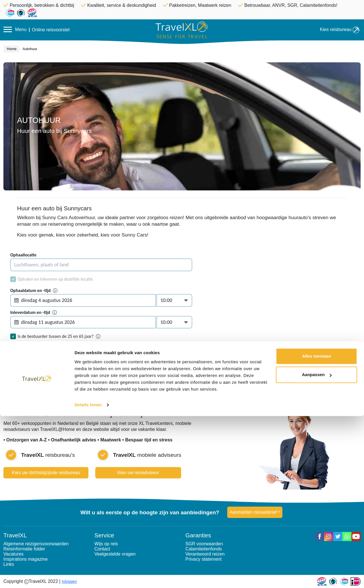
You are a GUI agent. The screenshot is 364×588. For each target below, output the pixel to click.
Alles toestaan (317, 528)
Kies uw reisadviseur (138, 473)
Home (13, 49)
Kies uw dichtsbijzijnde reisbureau (46, 473)
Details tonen (88, 577)
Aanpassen (317, 547)
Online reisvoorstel (51, 30)
